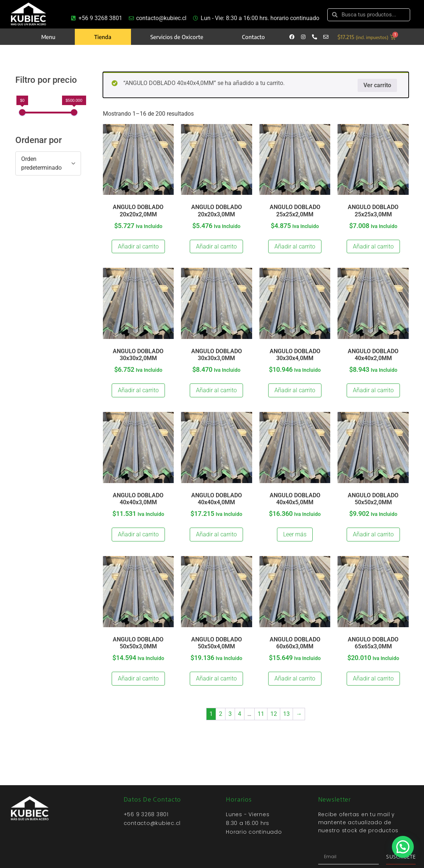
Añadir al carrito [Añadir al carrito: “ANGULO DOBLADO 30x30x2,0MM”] (138, 390)
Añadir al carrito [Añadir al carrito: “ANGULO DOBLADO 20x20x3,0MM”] (216, 246)
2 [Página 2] (221, 714)
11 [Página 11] (261, 714)
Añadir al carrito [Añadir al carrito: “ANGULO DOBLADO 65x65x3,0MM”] (373, 678)
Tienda (103, 37)
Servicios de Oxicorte (177, 37)
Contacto (253, 37)
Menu (48, 37)
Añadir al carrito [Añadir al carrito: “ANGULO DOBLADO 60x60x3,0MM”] (295, 678)
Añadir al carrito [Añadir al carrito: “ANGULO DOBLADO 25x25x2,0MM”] (295, 246)
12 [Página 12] (274, 714)
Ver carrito (377, 85)
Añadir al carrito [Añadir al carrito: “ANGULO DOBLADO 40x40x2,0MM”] (373, 390)
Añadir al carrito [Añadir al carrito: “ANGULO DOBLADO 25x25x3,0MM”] (373, 246)
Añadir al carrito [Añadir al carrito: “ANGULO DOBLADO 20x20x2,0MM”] (138, 246)
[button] (403, 846)
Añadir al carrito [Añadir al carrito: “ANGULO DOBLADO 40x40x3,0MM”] (138, 534)
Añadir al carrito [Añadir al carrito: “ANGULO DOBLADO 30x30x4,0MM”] (295, 390)
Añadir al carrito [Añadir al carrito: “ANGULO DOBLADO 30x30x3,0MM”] (216, 390)
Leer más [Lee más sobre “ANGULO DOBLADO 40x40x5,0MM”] (295, 534)
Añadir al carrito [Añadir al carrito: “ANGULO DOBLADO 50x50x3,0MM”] (138, 678)
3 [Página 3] (230, 714)
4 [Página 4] (240, 714)
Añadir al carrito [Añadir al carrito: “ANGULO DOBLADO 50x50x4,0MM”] (216, 678)
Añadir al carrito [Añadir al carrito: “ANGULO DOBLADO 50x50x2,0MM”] (373, 534)
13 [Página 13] (286, 714)
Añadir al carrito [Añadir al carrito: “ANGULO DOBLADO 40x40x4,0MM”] (216, 534)
